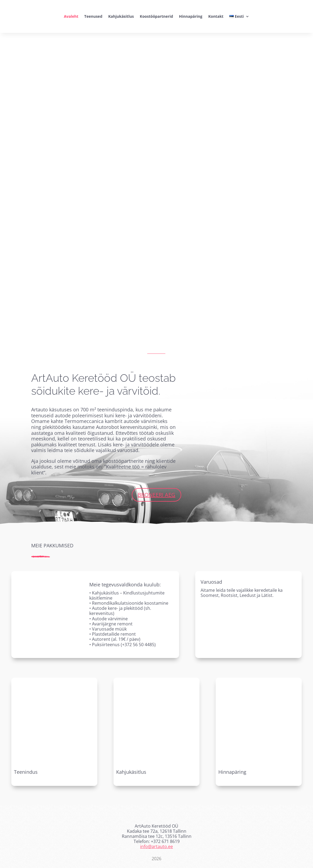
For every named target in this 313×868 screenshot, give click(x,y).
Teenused (93, 16)
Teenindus (26, 772)
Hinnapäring (191, 16)
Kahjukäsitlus (121, 16)
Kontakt (216, 16)
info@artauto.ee (156, 846)
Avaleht (71, 16)
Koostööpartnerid (156, 16)
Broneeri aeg (156, 495)
